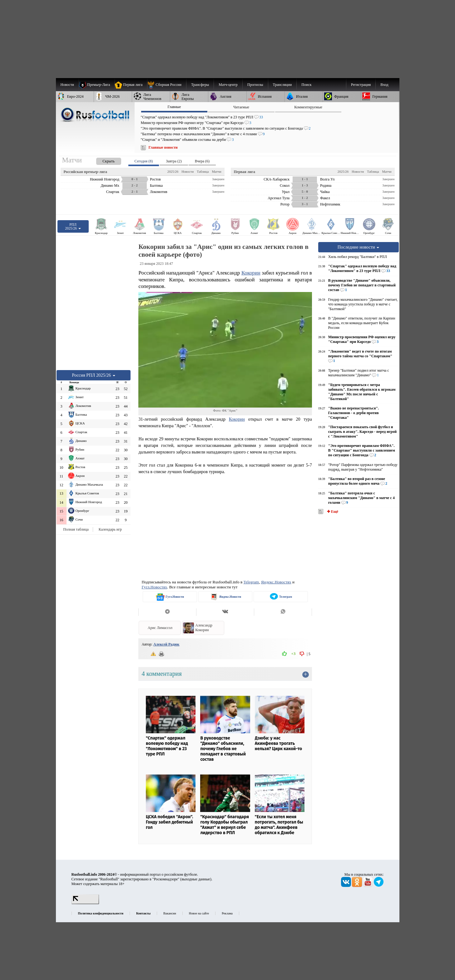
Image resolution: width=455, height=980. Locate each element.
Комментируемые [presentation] (308, 107)
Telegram (251, 582)
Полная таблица (76, 529)
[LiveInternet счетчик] (85, 903)
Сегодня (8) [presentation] (144, 161)
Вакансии (170, 913)
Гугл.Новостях (154, 587)
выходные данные (196, 879)
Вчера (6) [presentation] (202, 161)
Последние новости (359, 247)
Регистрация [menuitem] (361, 85)
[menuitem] (167, 85)
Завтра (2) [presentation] (174, 161)
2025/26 (173, 171)
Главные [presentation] (174, 107)
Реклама (227, 913)
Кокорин (251, 273)
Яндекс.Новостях (276, 582)
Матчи (216, 171)
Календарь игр (110, 529)
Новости (188, 171)
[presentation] (102, 160)
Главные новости (163, 147)
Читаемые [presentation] (241, 107)
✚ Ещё (332, 512)
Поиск (306, 85)
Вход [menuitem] (384, 85)
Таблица (203, 171)
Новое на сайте (199, 913)
